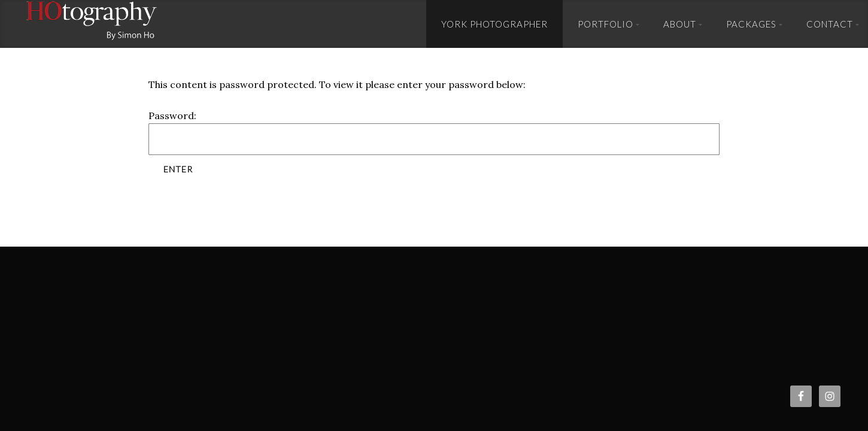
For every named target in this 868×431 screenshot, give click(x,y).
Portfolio (606, 24)
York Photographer (494, 24)
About (680, 24)
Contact (830, 24)
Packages (751, 24)
